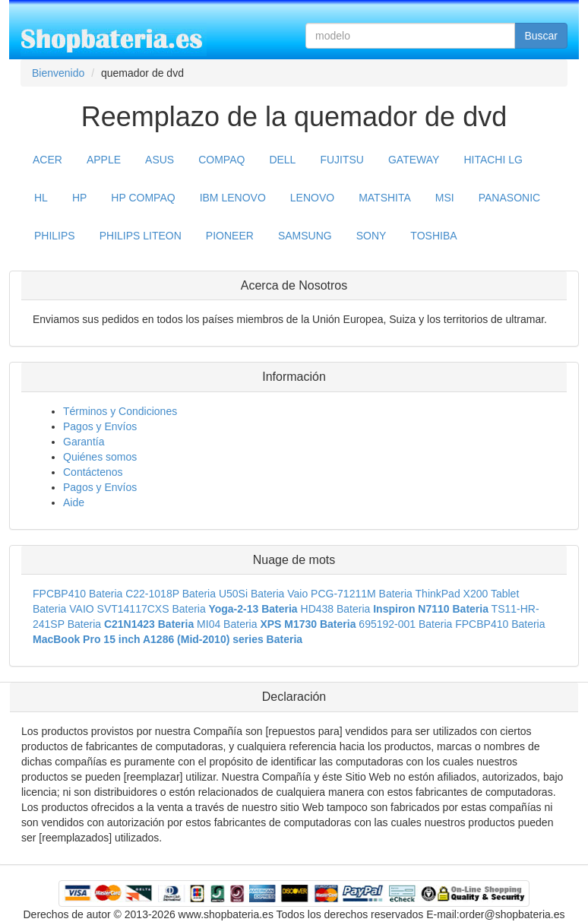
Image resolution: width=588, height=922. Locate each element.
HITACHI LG (493, 160)
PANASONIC (509, 198)
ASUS (160, 160)
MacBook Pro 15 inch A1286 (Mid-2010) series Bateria (168, 639)
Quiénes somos (100, 457)
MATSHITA (385, 198)
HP (79, 198)
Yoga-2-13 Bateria (253, 609)
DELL (282, 160)
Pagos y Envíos (100, 426)
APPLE (104, 160)
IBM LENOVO (233, 198)
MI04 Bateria (227, 624)
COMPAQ (221, 160)
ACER (47, 160)
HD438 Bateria (336, 609)
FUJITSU (342, 160)
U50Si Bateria (251, 594)
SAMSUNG (305, 236)
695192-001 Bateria (405, 624)
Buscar (541, 36)
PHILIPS (55, 236)
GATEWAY (414, 160)
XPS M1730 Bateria (308, 624)
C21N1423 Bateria (149, 624)
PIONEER (230, 236)
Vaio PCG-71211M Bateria (350, 594)
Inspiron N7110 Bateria (431, 609)
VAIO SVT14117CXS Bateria (138, 609)
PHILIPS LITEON (141, 236)
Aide (74, 502)
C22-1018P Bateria (171, 594)
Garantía (84, 442)
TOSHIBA (433, 236)
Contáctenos (93, 472)
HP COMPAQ (143, 198)
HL (41, 198)
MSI (445, 198)
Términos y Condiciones (120, 411)
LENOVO (312, 198)
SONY (371, 236)
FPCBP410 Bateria (77, 594)
